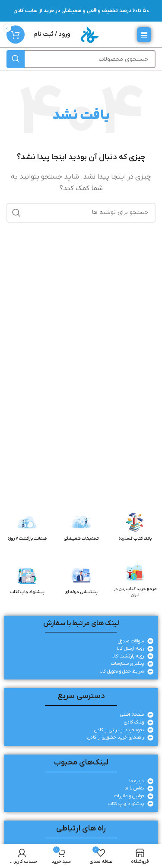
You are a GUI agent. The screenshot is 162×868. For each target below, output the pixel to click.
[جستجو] (81, 59)
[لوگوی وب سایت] (89, 34)
